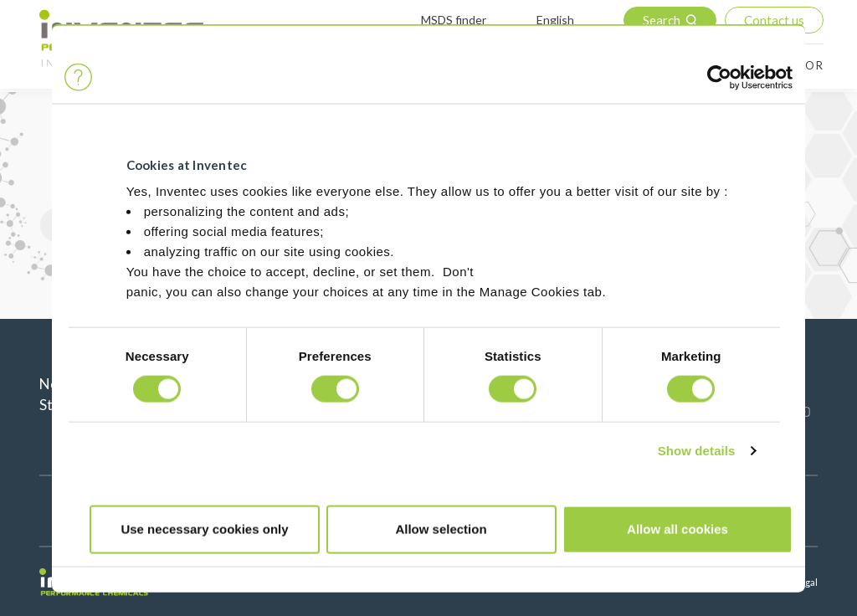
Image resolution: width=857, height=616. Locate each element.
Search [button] (662, 20)
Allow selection (441, 529)
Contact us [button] (774, 20)
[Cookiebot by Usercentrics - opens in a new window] (719, 77)
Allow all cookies (677, 529)
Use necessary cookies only (204, 529)
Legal (806, 582)
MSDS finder (454, 20)
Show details (697, 451)
